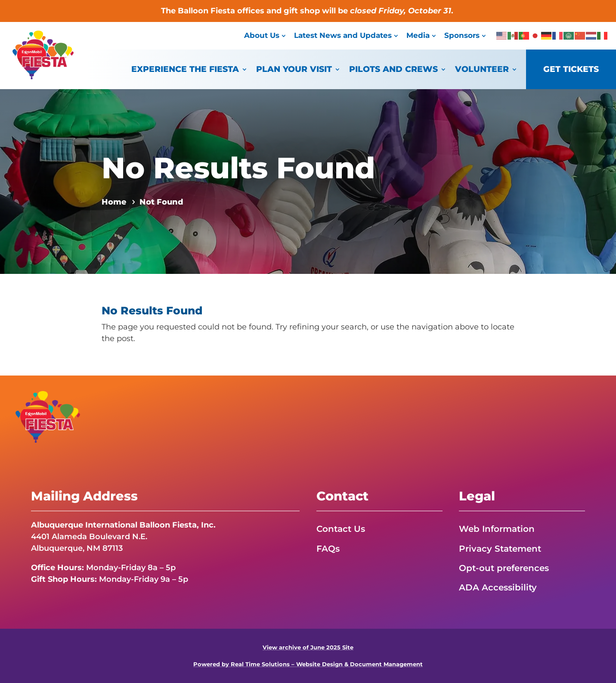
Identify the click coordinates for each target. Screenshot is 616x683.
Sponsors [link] (462, 35)
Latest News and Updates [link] (343, 35)
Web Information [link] (497, 529)
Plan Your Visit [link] (294, 69)
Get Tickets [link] (571, 69)
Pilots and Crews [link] (393, 69)
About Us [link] (262, 35)
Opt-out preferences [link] (504, 568)
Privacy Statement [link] (500, 549)
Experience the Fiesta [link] (185, 69)
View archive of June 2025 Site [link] (308, 647)
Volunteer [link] (482, 69)
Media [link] (418, 35)
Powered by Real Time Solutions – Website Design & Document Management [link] (308, 664)
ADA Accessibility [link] (498, 587)
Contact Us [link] (341, 529)
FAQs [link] (328, 549)
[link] (43, 77)
